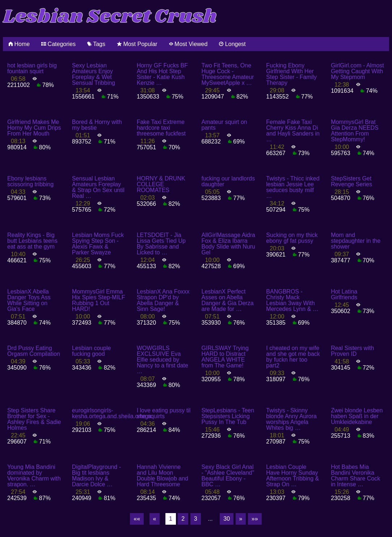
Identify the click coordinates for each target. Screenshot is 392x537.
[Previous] (155, 519)
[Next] (241, 519)
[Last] (255, 519)
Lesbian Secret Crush (110, 17)
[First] (137, 519)
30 (227, 519)
